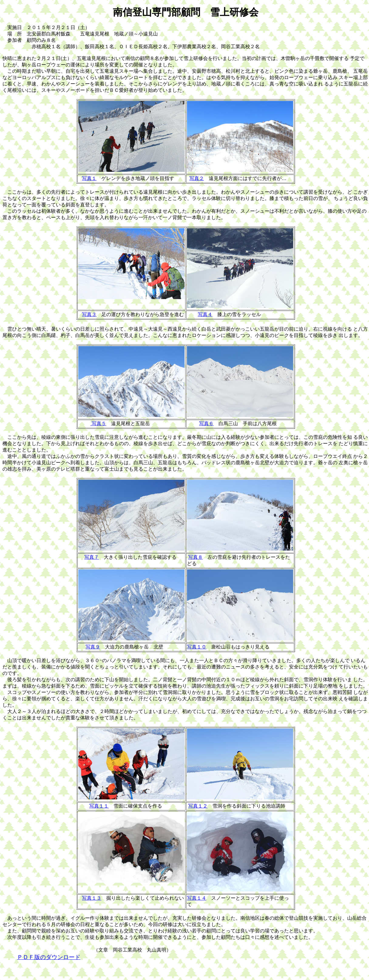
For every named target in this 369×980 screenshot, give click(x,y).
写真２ (197, 178)
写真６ (206, 423)
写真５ (98, 423)
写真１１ (99, 806)
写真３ (89, 314)
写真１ (89, 178)
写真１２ (198, 806)
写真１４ (197, 898)
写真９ (93, 647)
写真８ (195, 557)
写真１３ (92, 898)
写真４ (205, 314)
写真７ (92, 557)
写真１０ (197, 647)
